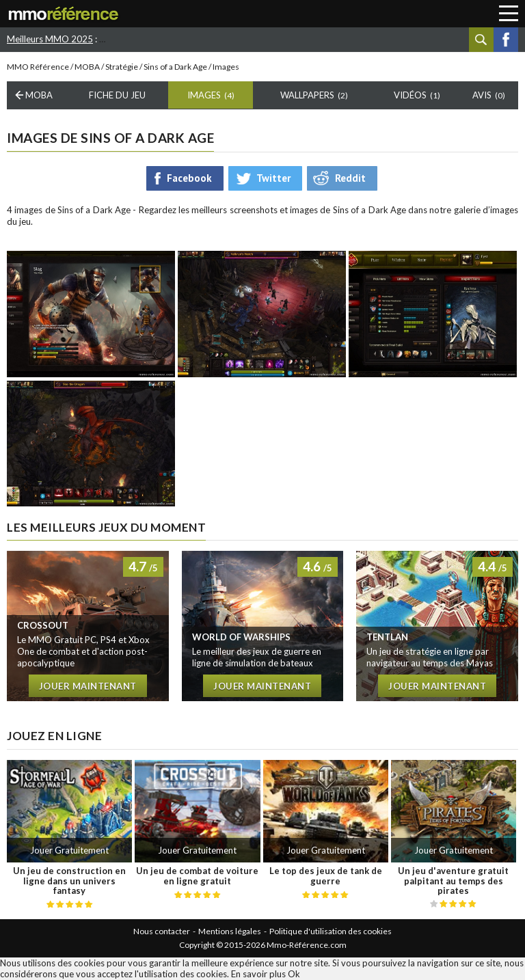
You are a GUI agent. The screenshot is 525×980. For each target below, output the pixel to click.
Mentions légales (230, 931)
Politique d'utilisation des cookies (331, 931)
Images (211, 95)
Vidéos (417, 95)
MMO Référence (38, 67)
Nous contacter (162, 931)
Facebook (506, 40)
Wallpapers (314, 95)
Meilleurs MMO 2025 (50, 39)
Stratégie (122, 67)
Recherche (481, 40)
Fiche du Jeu (117, 95)
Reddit (350, 178)
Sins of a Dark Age (175, 67)
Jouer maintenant (88, 686)
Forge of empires (386, 39)
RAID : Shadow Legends (213, 39)
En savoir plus (258, 974)
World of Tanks (306, 39)
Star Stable (128, 39)
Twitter (273, 178)
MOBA (87, 67)
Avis (489, 95)
